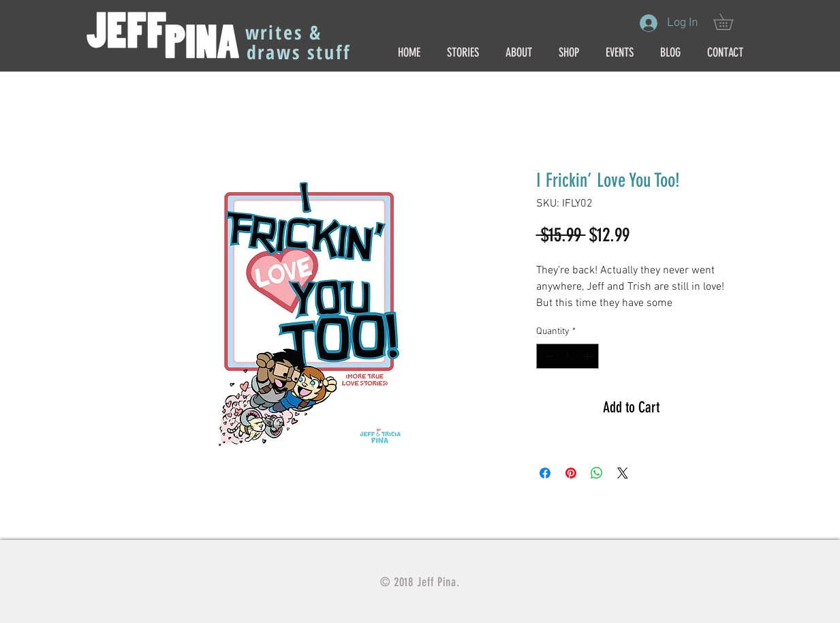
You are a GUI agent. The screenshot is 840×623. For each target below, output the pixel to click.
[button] (731, 22)
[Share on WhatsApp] (597, 473)
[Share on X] (623, 473)
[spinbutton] (567, 356)
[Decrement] (547, 356)
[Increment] (588, 356)
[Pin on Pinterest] (571, 473)
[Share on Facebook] (545, 473)
